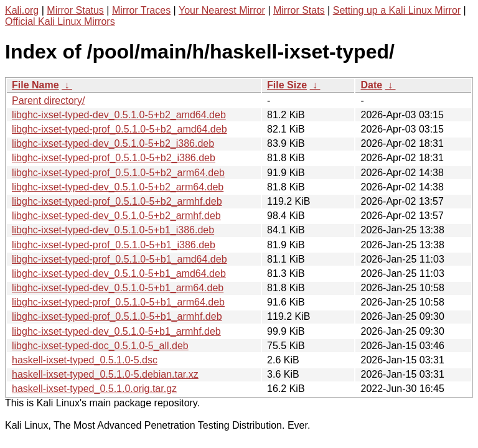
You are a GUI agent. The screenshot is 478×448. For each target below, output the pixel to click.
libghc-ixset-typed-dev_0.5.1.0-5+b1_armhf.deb (116, 331)
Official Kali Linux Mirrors (60, 21)
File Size (287, 85)
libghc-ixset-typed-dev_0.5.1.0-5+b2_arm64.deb (118, 187)
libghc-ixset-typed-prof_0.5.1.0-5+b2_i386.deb (114, 158)
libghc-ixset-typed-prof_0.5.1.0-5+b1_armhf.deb (117, 316)
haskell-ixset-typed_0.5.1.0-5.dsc (85, 360)
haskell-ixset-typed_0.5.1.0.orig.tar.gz (94, 389)
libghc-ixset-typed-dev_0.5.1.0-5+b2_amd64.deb (119, 115)
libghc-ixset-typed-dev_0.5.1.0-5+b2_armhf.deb (116, 216)
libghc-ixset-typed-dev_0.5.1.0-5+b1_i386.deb (113, 230)
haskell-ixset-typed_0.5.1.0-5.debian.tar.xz (105, 374)
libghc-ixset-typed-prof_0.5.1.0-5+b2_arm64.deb (118, 173)
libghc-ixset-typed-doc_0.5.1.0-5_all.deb (100, 346)
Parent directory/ (48, 100)
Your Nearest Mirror (222, 10)
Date (371, 85)
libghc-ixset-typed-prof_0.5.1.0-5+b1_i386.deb (114, 245)
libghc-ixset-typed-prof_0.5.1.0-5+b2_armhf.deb (117, 201)
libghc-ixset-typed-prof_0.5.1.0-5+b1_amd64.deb (119, 259)
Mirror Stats (299, 10)
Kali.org (22, 10)
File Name (35, 85)
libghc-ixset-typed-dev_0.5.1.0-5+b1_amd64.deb (119, 273)
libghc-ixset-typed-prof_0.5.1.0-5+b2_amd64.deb (119, 129)
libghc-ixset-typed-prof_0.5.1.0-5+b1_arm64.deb (118, 302)
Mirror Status (75, 10)
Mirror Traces (141, 10)
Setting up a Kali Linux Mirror (397, 10)
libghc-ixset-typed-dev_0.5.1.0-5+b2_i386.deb (113, 143)
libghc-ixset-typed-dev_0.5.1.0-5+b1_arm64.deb (118, 288)
